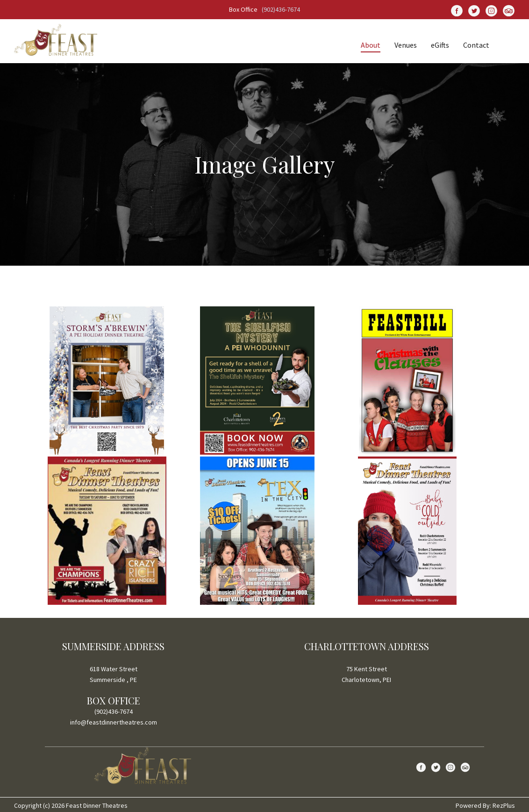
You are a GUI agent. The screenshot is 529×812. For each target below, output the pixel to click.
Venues (406, 45)
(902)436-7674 (281, 9)
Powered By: (474, 805)
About (371, 45)
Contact (476, 45)
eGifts (440, 45)
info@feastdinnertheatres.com (114, 722)
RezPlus (504, 805)
